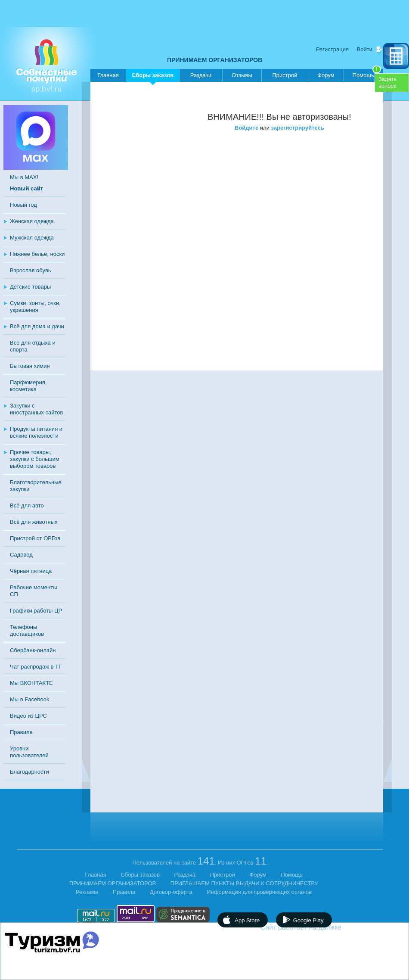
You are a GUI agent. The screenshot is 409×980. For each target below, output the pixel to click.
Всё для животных (34, 522)
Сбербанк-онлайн (33, 650)
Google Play (308, 920)
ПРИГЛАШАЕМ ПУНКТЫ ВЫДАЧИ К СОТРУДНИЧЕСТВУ (244, 883)
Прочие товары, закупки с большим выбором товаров (35, 459)
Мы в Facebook (29, 699)
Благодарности (29, 772)
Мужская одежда (32, 238)
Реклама (87, 892)
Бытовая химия (30, 366)
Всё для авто (27, 506)
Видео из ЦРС (28, 716)
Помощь (367, 74)
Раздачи (201, 75)
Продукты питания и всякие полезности (36, 432)
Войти (365, 49)
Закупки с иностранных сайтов (36, 409)
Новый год (23, 205)
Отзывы (242, 75)
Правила (21, 732)
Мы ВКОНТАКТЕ (31, 683)
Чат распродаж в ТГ (36, 667)
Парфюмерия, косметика (28, 386)
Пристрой (285, 75)
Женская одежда (32, 221)
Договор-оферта (171, 892)
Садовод (21, 555)
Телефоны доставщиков (27, 630)
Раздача (185, 875)
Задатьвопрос (387, 82)
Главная (108, 75)
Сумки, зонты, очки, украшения (35, 306)
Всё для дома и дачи (37, 326)
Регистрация (332, 49)
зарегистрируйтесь (298, 128)
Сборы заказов (153, 77)
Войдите (246, 128)
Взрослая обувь (31, 270)
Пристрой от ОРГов (35, 538)
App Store (247, 920)
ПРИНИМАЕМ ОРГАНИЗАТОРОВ (215, 60)
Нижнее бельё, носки (37, 254)
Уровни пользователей (29, 752)
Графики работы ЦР (36, 611)
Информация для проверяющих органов (259, 892)
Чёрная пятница (31, 571)
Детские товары (30, 287)
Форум (326, 75)
